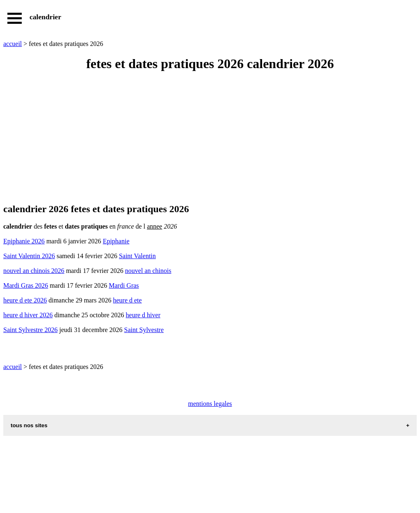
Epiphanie (116, 241)
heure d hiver (143, 315)
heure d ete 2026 (25, 300)
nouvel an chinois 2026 (34, 271)
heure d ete (127, 300)
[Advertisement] (210, 138)
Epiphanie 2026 (24, 241)
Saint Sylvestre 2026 (30, 330)
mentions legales (210, 404)
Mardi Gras (124, 285)
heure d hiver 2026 (28, 315)
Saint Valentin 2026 (29, 256)
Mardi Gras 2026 (26, 285)
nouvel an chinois (148, 271)
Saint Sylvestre (144, 330)
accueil (13, 44)
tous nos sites (29, 425)
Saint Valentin (137, 256)
